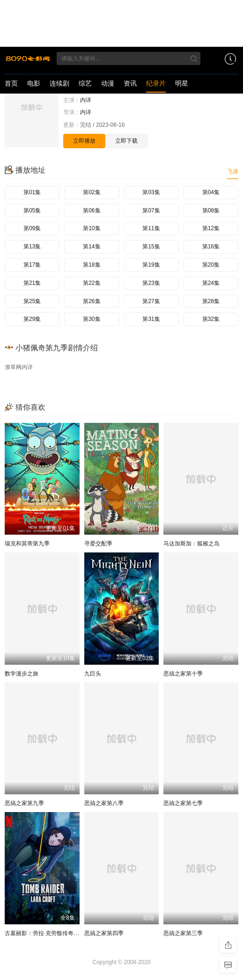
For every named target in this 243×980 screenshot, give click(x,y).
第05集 (32, 211)
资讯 (130, 83)
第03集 (151, 192)
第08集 (211, 211)
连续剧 (59, 83)
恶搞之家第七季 (183, 803)
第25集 (32, 301)
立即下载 (126, 141)
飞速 (233, 171)
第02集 (92, 192)
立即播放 (84, 141)
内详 (86, 100)
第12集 (211, 228)
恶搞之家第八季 (104, 803)
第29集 (32, 319)
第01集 (32, 192)
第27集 (151, 301)
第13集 (32, 247)
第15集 (151, 247)
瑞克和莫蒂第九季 (27, 544)
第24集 (211, 283)
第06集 (92, 211)
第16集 (211, 247)
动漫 (108, 83)
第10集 (92, 228)
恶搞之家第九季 (24, 803)
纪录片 (156, 83)
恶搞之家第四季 (104, 933)
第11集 (151, 228)
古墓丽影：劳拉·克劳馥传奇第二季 (48, 933)
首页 (11, 83)
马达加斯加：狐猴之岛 (191, 544)
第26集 (92, 301)
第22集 (92, 283)
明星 (182, 83)
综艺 (85, 83)
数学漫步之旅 (22, 674)
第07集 (151, 211)
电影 (34, 83)
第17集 (32, 265)
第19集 (151, 265)
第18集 (92, 265)
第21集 (32, 283)
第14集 (92, 247)
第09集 (32, 228)
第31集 (151, 319)
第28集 (211, 301)
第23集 (151, 283)
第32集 (211, 319)
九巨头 (93, 674)
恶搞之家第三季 (183, 933)
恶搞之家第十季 (183, 674)
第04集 (211, 192)
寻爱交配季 (98, 544)
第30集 (92, 319)
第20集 (211, 265)
